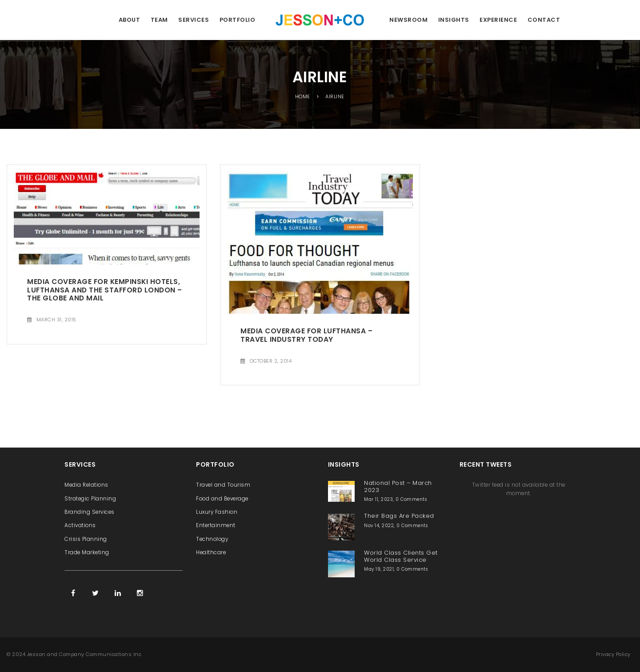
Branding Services (90, 512)
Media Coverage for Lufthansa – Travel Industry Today (306, 335)
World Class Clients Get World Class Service (401, 556)
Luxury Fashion (217, 512)
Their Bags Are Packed (399, 516)
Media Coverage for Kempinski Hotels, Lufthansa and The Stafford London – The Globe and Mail (105, 290)
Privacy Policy (613, 654)
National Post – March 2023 (398, 486)
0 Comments (411, 499)
